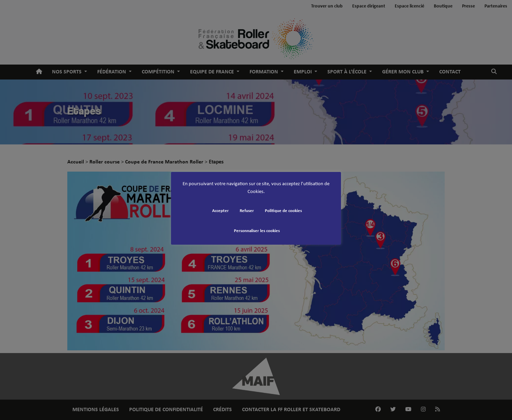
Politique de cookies (283, 211)
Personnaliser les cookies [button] (257, 231)
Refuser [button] (247, 211)
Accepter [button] (220, 211)
